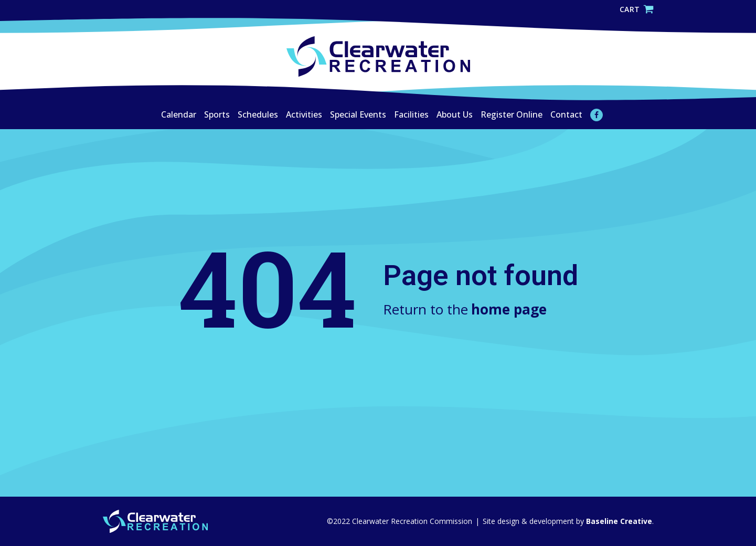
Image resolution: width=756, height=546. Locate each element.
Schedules (258, 114)
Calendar (179, 114)
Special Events (358, 114)
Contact (566, 114)
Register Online (512, 114)
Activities (304, 114)
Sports (217, 114)
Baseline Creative (618, 521)
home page (509, 309)
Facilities (411, 114)
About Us (455, 114)
